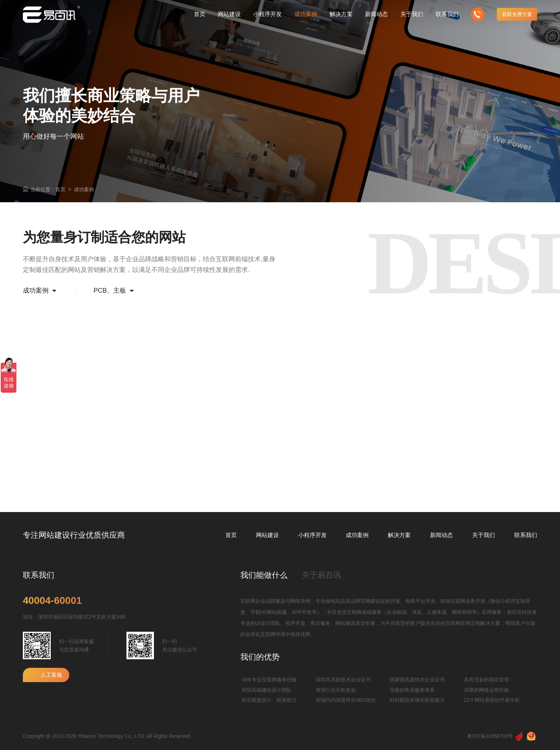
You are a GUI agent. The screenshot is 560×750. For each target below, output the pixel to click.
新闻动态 (441, 535)
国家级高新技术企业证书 (417, 680)
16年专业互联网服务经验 (269, 680)
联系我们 (526, 535)
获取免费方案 (517, 14)
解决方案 (399, 535)
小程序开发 (312, 535)
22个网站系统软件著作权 (492, 700)
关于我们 (484, 535)
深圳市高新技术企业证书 (343, 680)
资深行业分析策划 (336, 690)
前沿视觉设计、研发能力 (269, 700)
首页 (60, 189)
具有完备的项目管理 (486, 680)
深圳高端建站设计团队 (266, 690)
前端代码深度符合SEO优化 (346, 700)
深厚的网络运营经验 (486, 690)
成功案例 (84, 189)
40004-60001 (52, 601)
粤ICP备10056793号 (490, 736)
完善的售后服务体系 (412, 690)
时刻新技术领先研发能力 (417, 700)
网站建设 (267, 535)
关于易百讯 (321, 575)
